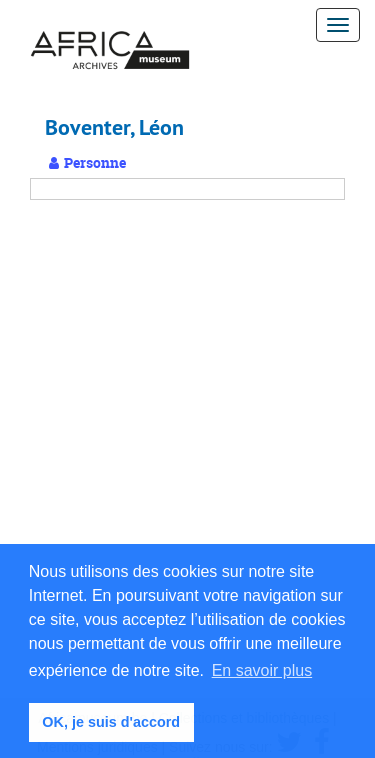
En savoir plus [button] (262, 670)
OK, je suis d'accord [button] (111, 722)
